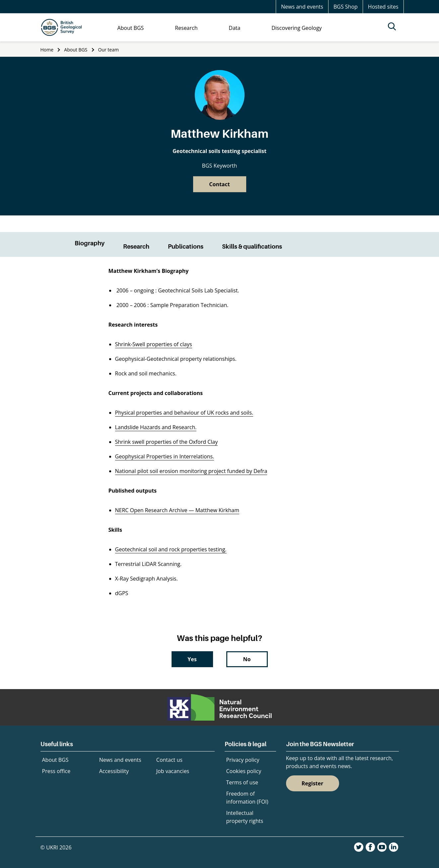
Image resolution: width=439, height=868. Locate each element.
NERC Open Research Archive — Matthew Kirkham (177, 510)
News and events (302, 7)
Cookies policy (244, 771)
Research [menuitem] (186, 28)
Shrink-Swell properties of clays (154, 344)
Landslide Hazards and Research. (156, 427)
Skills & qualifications (252, 246)
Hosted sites (383, 7)
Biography (90, 243)
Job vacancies (173, 771)
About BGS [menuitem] (130, 28)
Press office (56, 771)
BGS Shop (346, 7)
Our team (109, 50)
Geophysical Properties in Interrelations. (165, 456)
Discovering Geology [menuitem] (296, 28)
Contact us (169, 760)
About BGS (76, 50)
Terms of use (242, 782)
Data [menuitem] (234, 28)
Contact (219, 184)
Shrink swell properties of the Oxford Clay (167, 442)
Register (313, 783)
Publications (186, 246)
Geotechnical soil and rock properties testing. (171, 549)
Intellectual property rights (245, 817)
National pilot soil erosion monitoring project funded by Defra (191, 471)
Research (136, 246)
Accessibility (114, 771)
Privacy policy (243, 760)
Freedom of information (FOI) (247, 798)
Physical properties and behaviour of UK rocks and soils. (184, 413)
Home (47, 50)
